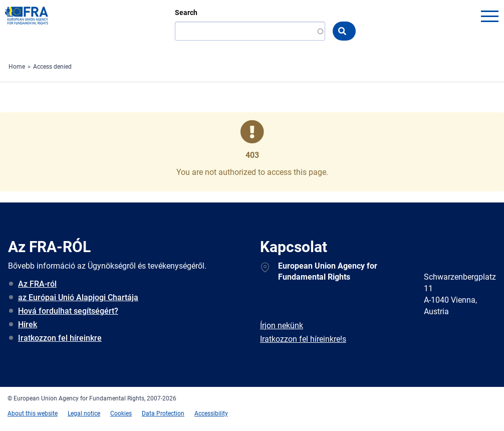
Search (186, 13)
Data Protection (163, 413)
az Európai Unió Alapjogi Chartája (78, 297)
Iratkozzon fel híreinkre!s (303, 339)
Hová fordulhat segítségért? (68, 311)
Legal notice (84, 413)
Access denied (52, 67)
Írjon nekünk (282, 326)
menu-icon (489, 16)
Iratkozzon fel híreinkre (60, 338)
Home (17, 67)
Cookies (121, 413)
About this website (33, 413)
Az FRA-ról (37, 284)
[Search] (250, 31)
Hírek (28, 325)
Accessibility (211, 413)
